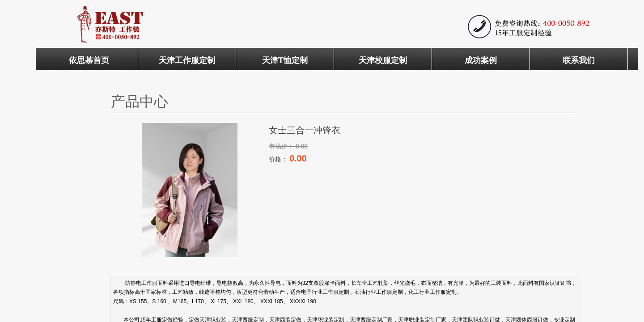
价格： (279, 159)
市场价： (282, 146)
